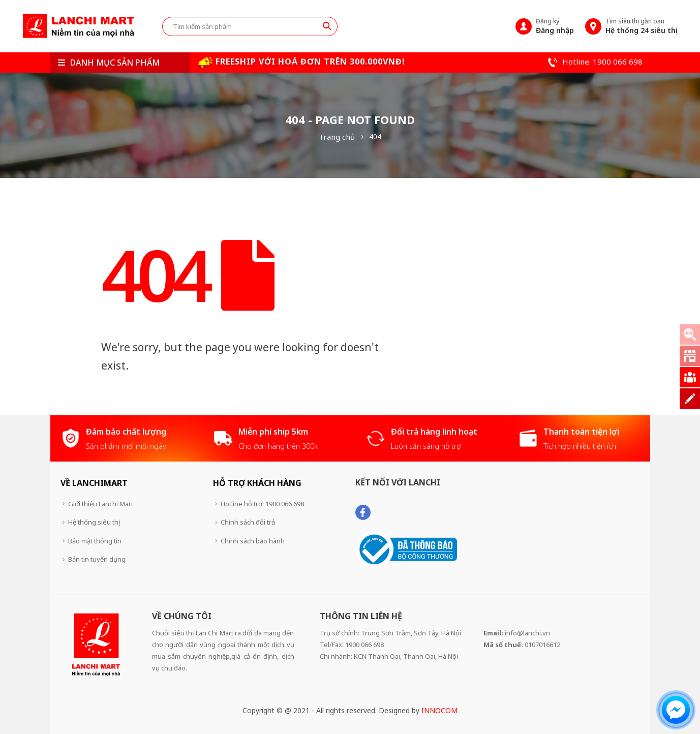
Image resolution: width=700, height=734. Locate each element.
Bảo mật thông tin (95, 541)
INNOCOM (439, 710)
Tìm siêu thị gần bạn (642, 26)
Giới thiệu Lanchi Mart (101, 504)
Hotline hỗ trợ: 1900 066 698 (262, 504)
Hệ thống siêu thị (94, 522)
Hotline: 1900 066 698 (594, 62)
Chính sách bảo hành (253, 541)
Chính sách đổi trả (248, 522)
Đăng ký (555, 26)
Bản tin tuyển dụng (97, 559)
